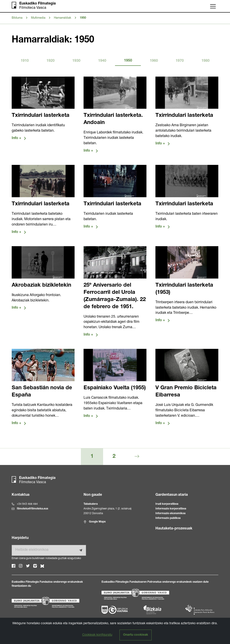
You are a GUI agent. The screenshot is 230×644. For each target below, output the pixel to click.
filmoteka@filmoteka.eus (32, 509)
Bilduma (17, 18)
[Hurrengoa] (137, 457)
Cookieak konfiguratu (97, 635)
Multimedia (38, 18)
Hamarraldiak (63, 18)
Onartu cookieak (136, 635)
